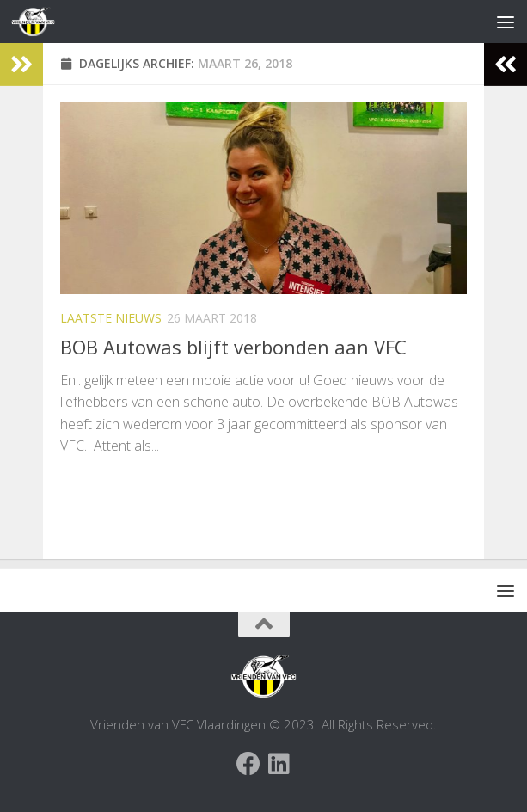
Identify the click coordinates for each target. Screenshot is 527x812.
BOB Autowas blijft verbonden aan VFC (233, 347)
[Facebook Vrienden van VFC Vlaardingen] (248, 764)
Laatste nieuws (111, 318)
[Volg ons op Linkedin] (279, 764)
